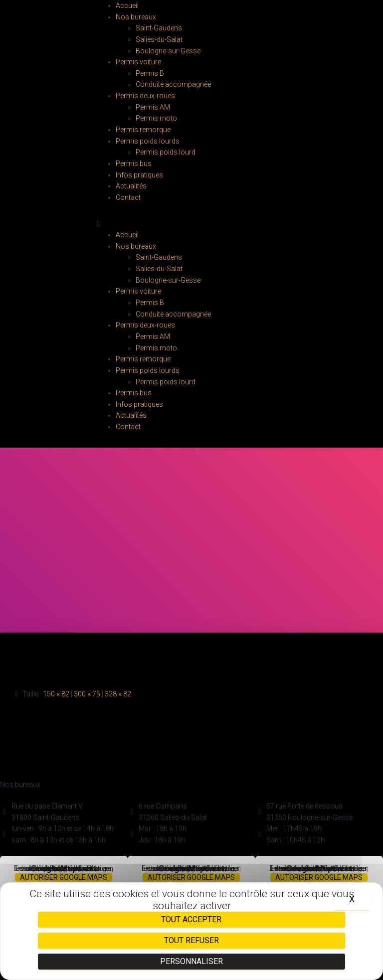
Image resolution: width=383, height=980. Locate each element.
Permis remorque (143, 130)
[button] (191, 224)
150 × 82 (56, 694)
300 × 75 (87, 694)
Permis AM (153, 107)
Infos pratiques (139, 175)
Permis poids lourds (148, 141)
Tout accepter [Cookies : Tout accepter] (191, 919)
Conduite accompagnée (173, 84)
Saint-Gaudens (159, 28)
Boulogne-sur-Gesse (168, 51)
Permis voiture (138, 62)
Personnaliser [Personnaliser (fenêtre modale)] (191, 961)
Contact (128, 197)
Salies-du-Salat (159, 39)
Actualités (131, 186)
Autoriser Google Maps (64, 877)
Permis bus (134, 163)
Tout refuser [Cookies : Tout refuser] (191, 940)
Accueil (127, 5)
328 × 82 (118, 694)
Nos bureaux (136, 17)
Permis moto (156, 118)
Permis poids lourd (166, 152)
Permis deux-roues (145, 96)
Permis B (150, 73)
